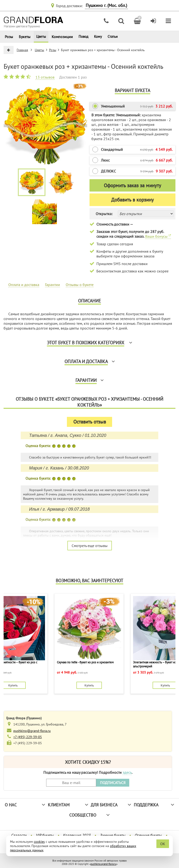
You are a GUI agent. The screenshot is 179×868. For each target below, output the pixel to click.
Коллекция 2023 (77, 835)
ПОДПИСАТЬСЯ (113, 783)
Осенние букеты (148, 835)
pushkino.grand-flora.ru (103, 864)
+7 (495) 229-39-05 (28, 737)
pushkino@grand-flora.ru (32, 731)
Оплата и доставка (24, 285)
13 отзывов (45, 77)
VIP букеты (45, 835)
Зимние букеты (112, 835)
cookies (39, 842)
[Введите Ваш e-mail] (71, 783)
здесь (127, 772)
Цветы (41, 37)
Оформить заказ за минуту (132, 185)
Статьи (113, 37)
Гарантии (52, 285)
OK (163, 844)
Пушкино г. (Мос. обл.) (106, 5)
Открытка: (104, 214)
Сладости (19, 835)
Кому (98, 37)
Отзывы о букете (80, 285)
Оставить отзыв (90, 422)
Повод (83, 37)
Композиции (62, 37)
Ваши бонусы (158, 236)
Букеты (25, 37)
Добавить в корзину (132, 200)
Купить (13, 685)
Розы (9, 37)
